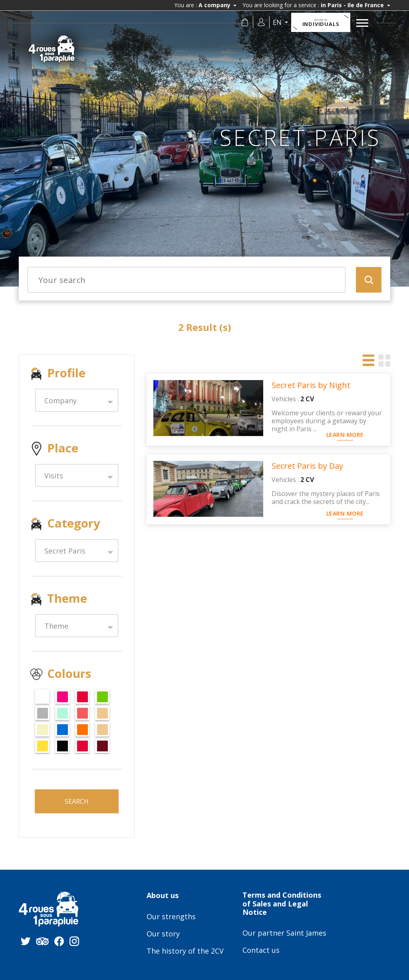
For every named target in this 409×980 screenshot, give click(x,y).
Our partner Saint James (284, 933)
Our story (163, 934)
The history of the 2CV (185, 951)
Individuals (321, 23)
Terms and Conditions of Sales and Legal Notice (282, 904)
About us (163, 896)
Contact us (261, 950)
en (278, 22)
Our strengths (171, 917)
